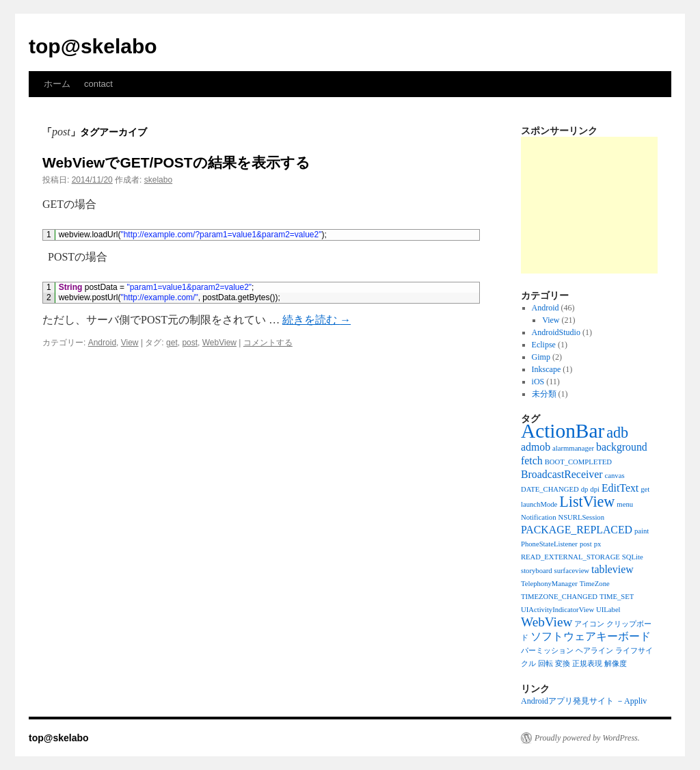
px (598, 544)
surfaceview (572, 571)
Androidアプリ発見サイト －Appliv (584, 701)
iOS (538, 382)
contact (98, 84)
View (130, 343)
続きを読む (317, 320)
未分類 (544, 394)
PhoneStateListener (549, 544)
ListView (587, 502)
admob (536, 447)
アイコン (589, 624)
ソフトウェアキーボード (591, 636)
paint (642, 531)
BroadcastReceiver (562, 474)
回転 (546, 664)
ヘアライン (594, 651)
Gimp (541, 357)
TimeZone (595, 584)
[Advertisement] (589, 205)
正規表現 (587, 664)
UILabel (608, 610)
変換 (563, 664)
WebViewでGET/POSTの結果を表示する (176, 162)
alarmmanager (573, 448)
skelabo (158, 180)
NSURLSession (582, 517)
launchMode (539, 504)
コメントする (268, 343)
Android (102, 343)
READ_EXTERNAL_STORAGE (570, 557)
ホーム (57, 84)
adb (617, 433)
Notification (539, 517)
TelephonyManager (549, 584)
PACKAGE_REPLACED (577, 530)
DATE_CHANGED (550, 489)
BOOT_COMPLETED (578, 462)
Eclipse (544, 345)
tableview (612, 569)
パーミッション (547, 651)
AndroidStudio (556, 332)
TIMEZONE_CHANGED (559, 597)
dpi (595, 489)
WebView (219, 343)
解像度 (616, 664)
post (190, 343)
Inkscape (547, 369)
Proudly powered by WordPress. (587, 738)
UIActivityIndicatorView (557, 610)
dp (585, 489)
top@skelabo (93, 46)
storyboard (537, 571)
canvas (615, 476)
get (172, 343)
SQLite (633, 557)
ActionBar (563, 431)
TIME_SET (617, 597)
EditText (620, 488)
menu (625, 504)
